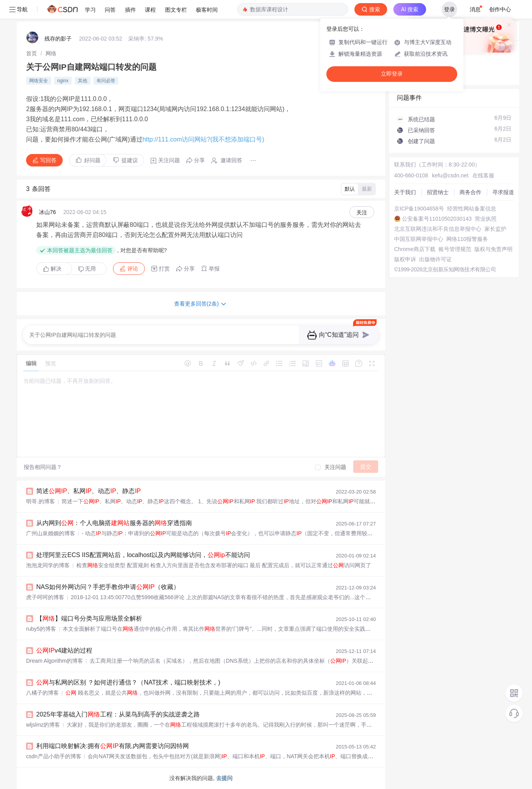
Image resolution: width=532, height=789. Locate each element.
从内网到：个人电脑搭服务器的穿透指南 (114, 523)
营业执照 (486, 219)
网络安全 (39, 81)
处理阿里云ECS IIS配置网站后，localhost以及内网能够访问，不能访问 (143, 555)
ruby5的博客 (41, 629)
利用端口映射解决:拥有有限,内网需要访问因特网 (113, 746)
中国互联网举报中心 (419, 239)
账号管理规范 (455, 249)
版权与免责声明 (493, 249)
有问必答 (106, 81)
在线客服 (483, 175)
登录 (449, 9)
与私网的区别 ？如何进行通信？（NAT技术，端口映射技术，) (128, 682)
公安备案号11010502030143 (437, 219)
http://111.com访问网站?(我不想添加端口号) (203, 139)
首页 (32, 53)
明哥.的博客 (41, 501)
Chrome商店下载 (415, 249)
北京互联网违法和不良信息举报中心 (438, 229)
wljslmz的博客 (43, 725)
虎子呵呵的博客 (45, 597)
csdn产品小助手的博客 (54, 756)
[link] (32, 53)
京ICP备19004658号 (419, 209)
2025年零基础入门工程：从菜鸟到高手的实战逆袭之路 (118, 714)
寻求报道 (503, 192)
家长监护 (495, 229)
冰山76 (48, 212)
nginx (63, 81)
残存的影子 (58, 39)
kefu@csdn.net (450, 175)
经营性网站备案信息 (472, 209)
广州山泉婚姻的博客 (51, 533)
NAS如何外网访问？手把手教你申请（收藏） (108, 587)
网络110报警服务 (467, 239)
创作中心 (500, 9)
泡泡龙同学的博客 (48, 565)
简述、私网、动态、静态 (89, 491)
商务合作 (470, 192)
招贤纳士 (438, 192)
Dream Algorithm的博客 (55, 661)
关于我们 (405, 192)
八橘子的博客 (42, 693)
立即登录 (392, 74)
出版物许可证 (435, 259)
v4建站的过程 (64, 650)
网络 (51, 53)
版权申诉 (405, 259)
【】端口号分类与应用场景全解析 (89, 618)
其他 (83, 81)
